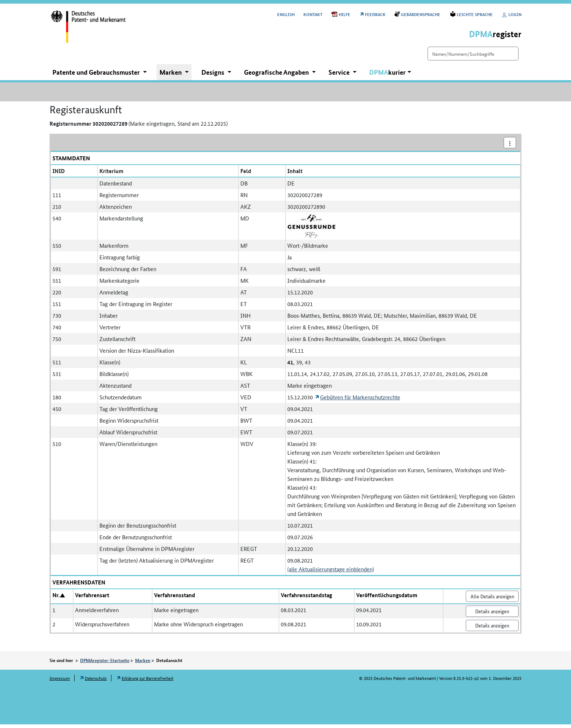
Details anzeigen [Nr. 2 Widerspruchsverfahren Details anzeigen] (492, 629)
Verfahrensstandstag (306, 599)
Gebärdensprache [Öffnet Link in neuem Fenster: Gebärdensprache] (421, 14)
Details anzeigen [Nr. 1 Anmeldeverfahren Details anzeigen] (492, 615)
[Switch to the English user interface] (286, 14)
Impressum (60, 682)
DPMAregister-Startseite (105, 664)
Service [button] (340, 76)
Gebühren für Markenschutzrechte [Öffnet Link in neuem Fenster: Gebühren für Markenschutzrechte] (360, 401)
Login (511, 14)
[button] (390, 76)
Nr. (56, 599)
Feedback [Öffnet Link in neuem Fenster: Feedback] (375, 14)
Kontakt (313, 14)
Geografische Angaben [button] (277, 76)
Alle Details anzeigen (492, 600)
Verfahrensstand (175, 599)
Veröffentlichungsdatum (387, 599)
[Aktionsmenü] (510, 146)
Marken (143, 664)
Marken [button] (171, 76)
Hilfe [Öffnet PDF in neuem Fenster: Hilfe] (344, 14)
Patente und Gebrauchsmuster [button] (97, 76)
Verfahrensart (92, 599)
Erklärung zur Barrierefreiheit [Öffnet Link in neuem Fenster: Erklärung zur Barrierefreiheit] (147, 682)
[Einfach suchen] (460, 57)
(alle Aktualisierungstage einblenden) (331, 573)
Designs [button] (214, 76)
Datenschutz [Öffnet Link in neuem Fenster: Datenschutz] (96, 682)
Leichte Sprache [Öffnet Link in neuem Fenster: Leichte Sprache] (475, 14)
